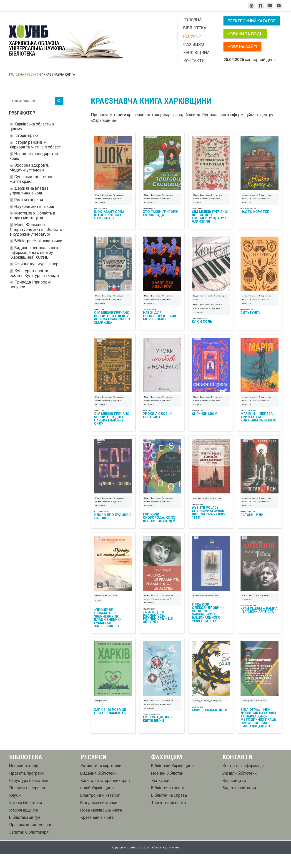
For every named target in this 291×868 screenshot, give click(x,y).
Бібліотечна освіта (168, 801)
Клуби (15, 809)
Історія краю (26, 135)
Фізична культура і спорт (37, 264)
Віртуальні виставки (99, 816)
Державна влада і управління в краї (29, 191)
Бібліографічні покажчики (38, 241)
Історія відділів (24, 824)
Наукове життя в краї (34, 206)
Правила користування (31, 838)
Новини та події (245, 34)
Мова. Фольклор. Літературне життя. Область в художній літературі (36, 229)
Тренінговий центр (169, 816)
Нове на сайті (242, 47)
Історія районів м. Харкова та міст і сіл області (36, 145)
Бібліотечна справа (169, 809)
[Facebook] (261, 6)
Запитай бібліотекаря (29, 846)
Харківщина (196, 52)
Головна (192, 20)
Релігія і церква (29, 200)
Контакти (194, 61)
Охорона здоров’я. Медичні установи (29, 168)
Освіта (98, 612)
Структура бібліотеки (29, 794)
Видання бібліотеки (98, 787)
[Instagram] (251, 6)
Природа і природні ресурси (207, 714)
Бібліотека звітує (25, 831)
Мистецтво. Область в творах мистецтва (32, 215)
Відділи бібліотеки (240, 787)
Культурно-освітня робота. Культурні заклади (34, 273)
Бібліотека (195, 28)
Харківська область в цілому (207, 507)
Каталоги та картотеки (101, 779)
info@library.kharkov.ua (165, 861)
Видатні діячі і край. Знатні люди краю (209, 302)
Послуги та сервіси (27, 801)
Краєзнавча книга (97, 831)
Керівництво (234, 794)
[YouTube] (279, 6)
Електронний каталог (252, 21)
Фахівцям (194, 44)
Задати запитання (239, 801)
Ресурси (192, 36)
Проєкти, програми (27, 787)
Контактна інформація (243, 779)
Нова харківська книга (101, 824)
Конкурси (160, 794)
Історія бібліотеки (26, 816)
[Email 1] (270, 6)
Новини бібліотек (167, 787)
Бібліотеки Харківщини (172, 779)
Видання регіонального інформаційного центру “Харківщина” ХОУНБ (34, 252)
